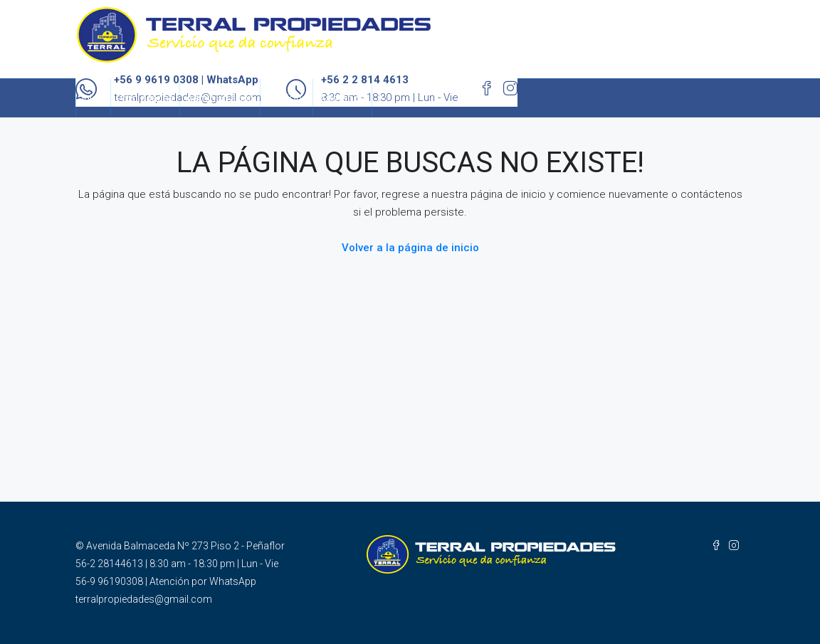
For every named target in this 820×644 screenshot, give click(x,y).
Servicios (287, 98)
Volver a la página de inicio (410, 248)
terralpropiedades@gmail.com (144, 599)
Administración (220, 98)
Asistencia (342, 98)
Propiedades (145, 98)
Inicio (93, 98)
